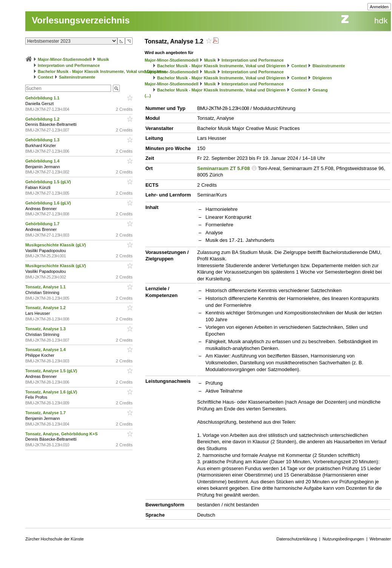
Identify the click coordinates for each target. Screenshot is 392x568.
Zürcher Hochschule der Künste (55, 539)
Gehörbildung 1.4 (43, 161)
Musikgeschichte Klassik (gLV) (56, 245)
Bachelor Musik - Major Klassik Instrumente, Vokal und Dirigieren (102, 71)
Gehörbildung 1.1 (43, 98)
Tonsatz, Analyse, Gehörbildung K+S (62, 434)
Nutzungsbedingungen (343, 539)
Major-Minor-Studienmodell (65, 59)
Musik (103, 59)
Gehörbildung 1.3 (43, 140)
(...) (148, 96)
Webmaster (380, 539)
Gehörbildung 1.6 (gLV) (49, 203)
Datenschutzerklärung (297, 539)
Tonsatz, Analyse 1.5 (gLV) (52, 371)
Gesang (320, 90)
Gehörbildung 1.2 (43, 119)
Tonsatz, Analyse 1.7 (46, 413)
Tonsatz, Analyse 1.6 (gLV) (52, 392)
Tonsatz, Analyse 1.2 (46, 308)
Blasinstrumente (329, 66)
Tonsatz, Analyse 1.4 (46, 350)
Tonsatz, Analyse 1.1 (46, 287)
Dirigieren (322, 78)
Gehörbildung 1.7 (43, 224)
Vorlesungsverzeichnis (81, 20)
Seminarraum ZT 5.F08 (223, 168)
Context (46, 77)
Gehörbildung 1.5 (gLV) (49, 182)
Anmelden (379, 7)
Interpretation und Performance (69, 65)
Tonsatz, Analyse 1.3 (46, 329)
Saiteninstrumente (77, 77)
